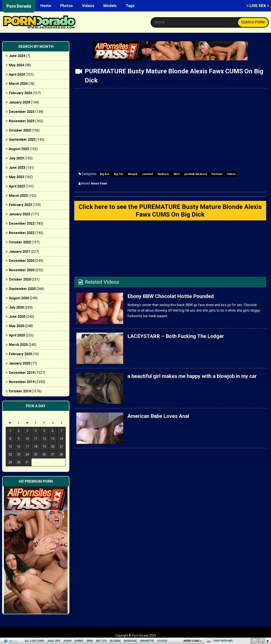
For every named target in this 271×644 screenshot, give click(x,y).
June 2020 (17, 317)
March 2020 (18, 345)
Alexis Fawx (99, 183)
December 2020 (22, 261)
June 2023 (17, 168)
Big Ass (105, 174)
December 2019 (22, 373)
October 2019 (20, 391)
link (267, 578)
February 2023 (20, 205)
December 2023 (22, 112)
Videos (88, 6)
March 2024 (18, 84)
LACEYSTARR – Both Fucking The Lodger (176, 336)
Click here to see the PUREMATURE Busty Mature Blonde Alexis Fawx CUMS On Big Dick (170, 211)
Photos (66, 6)
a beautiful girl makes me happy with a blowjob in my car (192, 376)
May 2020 (16, 326)
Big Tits (119, 174)
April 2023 (17, 186)
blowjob (133, 174)
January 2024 (20, 102)
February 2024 (20, 93)
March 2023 (18, 196)
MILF (177, 174)
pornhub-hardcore (196, 174)
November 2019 (22, 382)
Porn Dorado (19, 6)
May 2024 (16, 65)
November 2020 (22, 270)
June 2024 (17, 56)
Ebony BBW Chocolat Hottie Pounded (171, 296)
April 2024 (17, 74)
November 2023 (22, 121)
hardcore (163, 174)
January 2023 (20, 214)
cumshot (148, 174)
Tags (130, 6)
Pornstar (217, 174)
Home (46, 6)
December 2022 (22, 223)
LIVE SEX (258, 6)
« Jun (9, 470)
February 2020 (20, 354)
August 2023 (19, 149)
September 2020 (22, 289)
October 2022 (20, 242)
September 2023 (22, 140)
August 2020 (19, 298)
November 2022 (22, 233)
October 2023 (20, 130)
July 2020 (16, 307)
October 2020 (20, 279)
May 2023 (16, 177)
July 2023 (16, 158)
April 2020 (17, 335)
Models (110, 6)
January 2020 (20, 363)
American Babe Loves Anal (158, 416)
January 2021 (20, 252)
